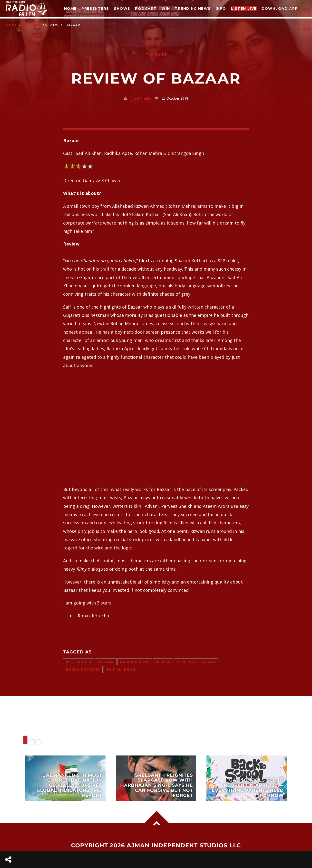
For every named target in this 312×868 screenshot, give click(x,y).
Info (221, 9)
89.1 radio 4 (79, 662)
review (163, 662)
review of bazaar (196, 662)
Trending (31, 25)
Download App (280, 9)
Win (166, 9)
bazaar (106, 662)
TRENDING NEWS (193, 9)
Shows (122, 9)
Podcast (146, 9)
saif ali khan (121, 669)
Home (70, 9)
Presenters (95, 9)
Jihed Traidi (140, 98)
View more (65, 778)
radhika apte (135, 662)
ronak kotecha (83, 669)
